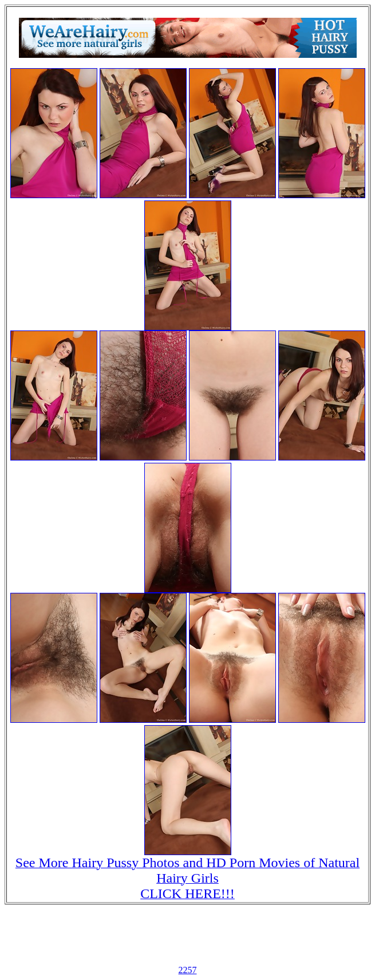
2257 (188, 970)
